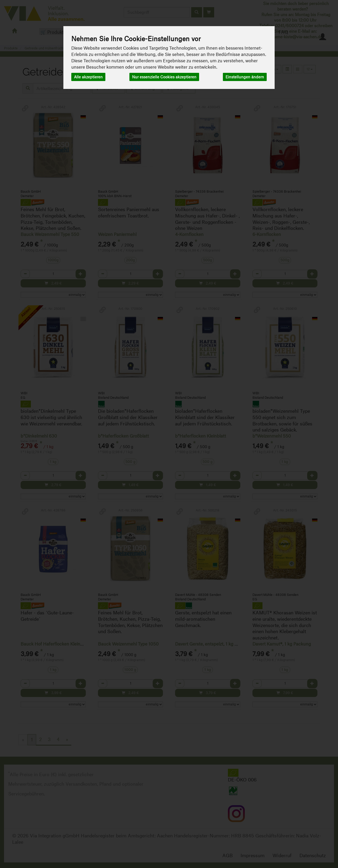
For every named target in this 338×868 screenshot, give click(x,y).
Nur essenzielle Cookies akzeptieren (164, 77)
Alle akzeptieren (88, 77)
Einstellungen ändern (245, 77)
